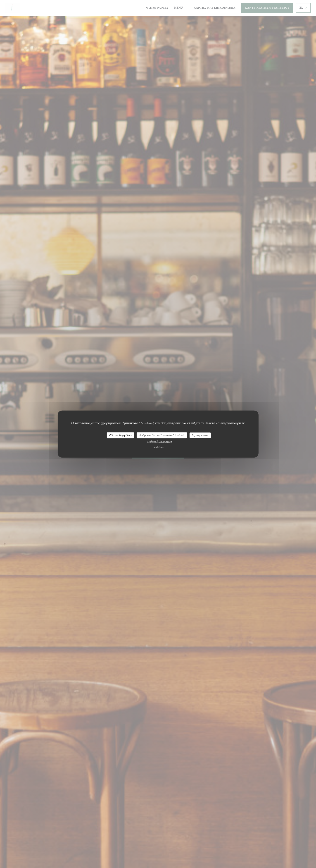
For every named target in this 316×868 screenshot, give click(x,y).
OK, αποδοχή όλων (120, 435)
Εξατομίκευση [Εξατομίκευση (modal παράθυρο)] (200, 435)
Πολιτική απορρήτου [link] (159, 442)
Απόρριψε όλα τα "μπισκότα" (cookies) (162, 435)
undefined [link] (159, 447)
